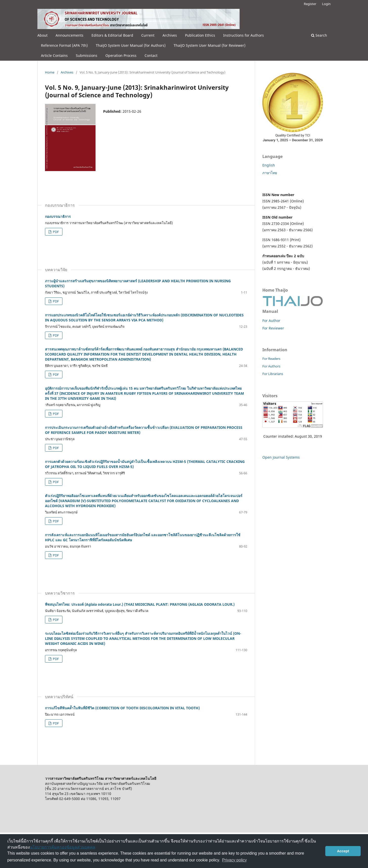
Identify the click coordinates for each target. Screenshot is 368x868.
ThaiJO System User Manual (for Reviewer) (210, 45)
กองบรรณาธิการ (58, 216)
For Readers (271, 359)
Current (148, 35)
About (42, 35)
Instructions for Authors (244, 35)
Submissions (87, 55)
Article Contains (54, 55)
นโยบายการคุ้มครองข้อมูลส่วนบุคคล (63, 847)
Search (319, 35)
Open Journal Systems (281, 457)
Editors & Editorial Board (112, 35)
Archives (170, 35)
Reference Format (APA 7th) (64, 45)
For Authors (271, 366)
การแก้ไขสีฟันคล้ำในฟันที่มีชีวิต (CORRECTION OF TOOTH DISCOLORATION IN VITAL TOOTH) (122, 708)
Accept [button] (343, 851)
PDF (55, 232)
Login (326, 4)
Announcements (70, 35)
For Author (271, 321)
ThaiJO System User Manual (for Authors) (131, 45)
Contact (151, 55)
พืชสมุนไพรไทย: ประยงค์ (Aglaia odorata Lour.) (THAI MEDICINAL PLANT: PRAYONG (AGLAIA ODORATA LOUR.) (140, 604)
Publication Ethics (200, 35)
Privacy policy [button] (234, 860)
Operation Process (121, 55)
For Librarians (273, 374)
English (269, 165)
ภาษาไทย (270, 173)
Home (50, 72)
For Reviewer (273, 328)
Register (310, 4)
